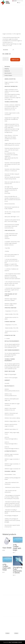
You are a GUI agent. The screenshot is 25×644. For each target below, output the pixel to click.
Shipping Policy (6, 624)
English (14, 1)
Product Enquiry (8, 75)
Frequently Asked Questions (9, 627)
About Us (5, 605)
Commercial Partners (7, 603)
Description (7, 66)
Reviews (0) (7, 71)
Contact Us (5, 625)
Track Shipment (6, 628)
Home (4, 599)
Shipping (7, 69)
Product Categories (7, 600)
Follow (7, 633)
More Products (8, 73)
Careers (4, 607)
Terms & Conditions (7, 622)
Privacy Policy (5, 608)
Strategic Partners (6, 602)
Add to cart (15, 60)
